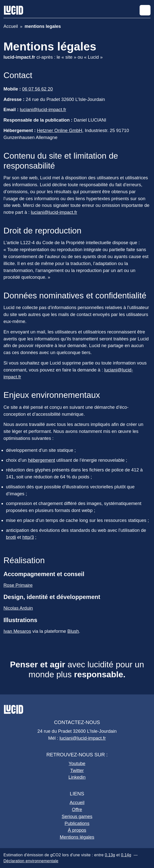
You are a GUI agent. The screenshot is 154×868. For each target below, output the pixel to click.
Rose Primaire (18, 585)
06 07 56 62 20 (38, 89)
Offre (77, 809)
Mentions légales (77, 837)
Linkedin (77, 777)
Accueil (77, 802)
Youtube (77, 763)
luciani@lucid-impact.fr (43, 110)
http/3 (28, 537)
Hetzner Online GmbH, (60, 130)
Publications (77, 823)
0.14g (126, 855)
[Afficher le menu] (145, 10)
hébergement (42, 460)
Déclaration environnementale (31, 861)
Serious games (77, 816)
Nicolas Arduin (18, 608)
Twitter (77, 770)
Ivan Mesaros (17, 631)
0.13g (110, 855)
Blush (73, 631)
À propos (77, 830)
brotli (11, 537)
